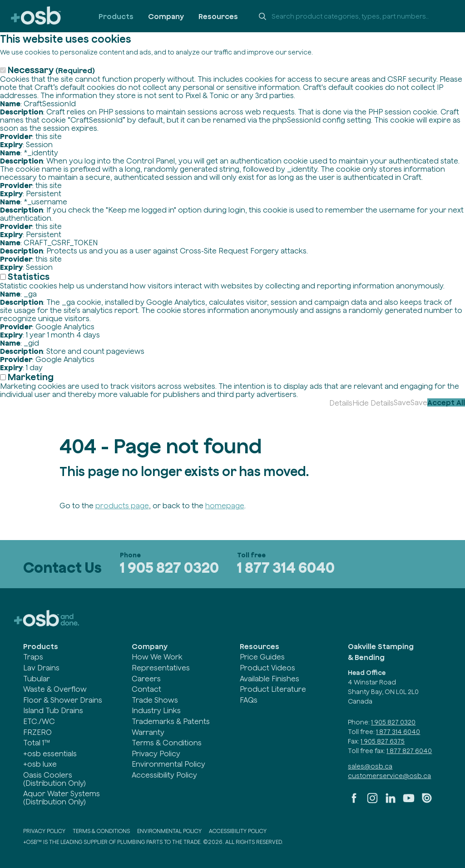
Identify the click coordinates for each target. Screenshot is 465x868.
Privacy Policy (156, 754)
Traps (33, 657)
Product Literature (273, 689)
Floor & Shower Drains (63, 700)
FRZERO (37, 732)
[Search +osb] (353, 16)
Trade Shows (155, 700)
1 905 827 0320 (169, 568)
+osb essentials (50, 754)
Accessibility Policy (164, 775)
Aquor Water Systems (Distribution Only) (62, 798)
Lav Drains (41, 668)
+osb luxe (40, 764)
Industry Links (156, 710)
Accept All (446, 402)
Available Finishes (270, 679)
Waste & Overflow (55, 689)
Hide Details (373, 403)
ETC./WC (39, 721)
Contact (146, 689)
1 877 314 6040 (286, 568)
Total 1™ (37, 743)
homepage (225, 506)
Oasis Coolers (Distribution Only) (54, 779)
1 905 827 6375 (383, 741)
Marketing (31, 377)
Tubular (37, 679)
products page (122, 506)
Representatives (161, 668)
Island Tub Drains (53, 710)
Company (166, 16)
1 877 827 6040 (409, 751)
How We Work (157, 657)
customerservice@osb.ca (389, 776)
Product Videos (267, 668)
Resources (218, 16)
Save (402, 402)
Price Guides (262, 657)
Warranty (148, 732)
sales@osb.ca (370, 766)
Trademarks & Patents (171, 721)
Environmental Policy (168, 764)
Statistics (29, 276)
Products (116, 16)
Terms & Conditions (167, 743)
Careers (146, 679)
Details (341, 403)
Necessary (51, 70)
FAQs (249, 700)
